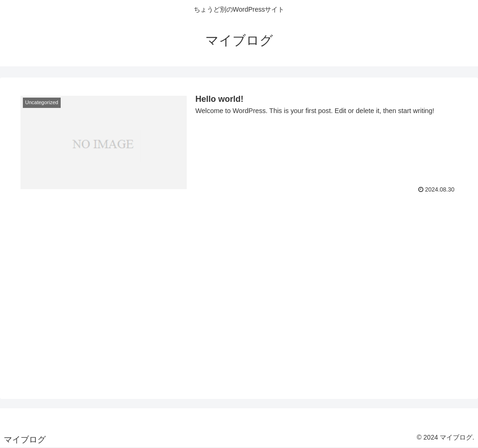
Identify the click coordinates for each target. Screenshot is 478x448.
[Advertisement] (239, 324)
